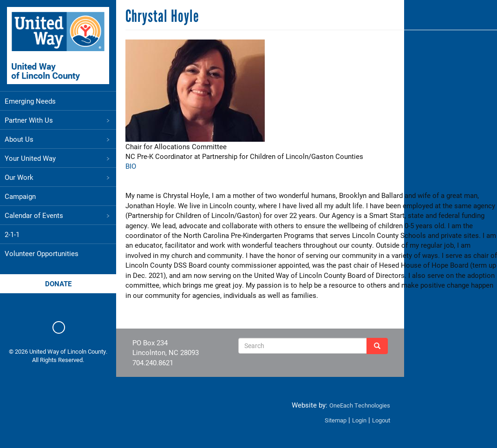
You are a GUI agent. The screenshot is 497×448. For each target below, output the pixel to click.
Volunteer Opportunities (42, 253)
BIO (131, 166)
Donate (58, 283)
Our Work (58, 177)
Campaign (20, 196)
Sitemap (336, 420)
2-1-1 (12, 234)
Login (359, 420)
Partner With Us (58, 120)
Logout (381, 420)
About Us (58, 139)
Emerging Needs (30, 101)
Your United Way (58, 158)
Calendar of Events (58, 215)
